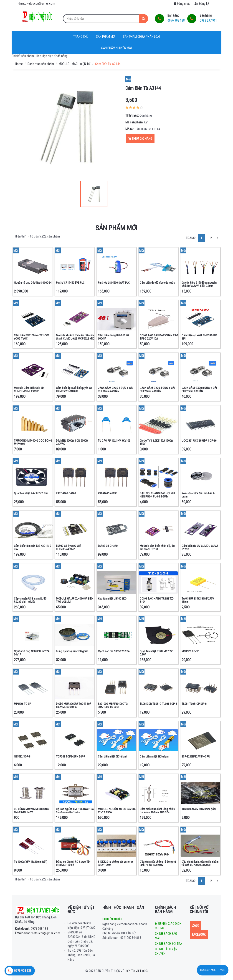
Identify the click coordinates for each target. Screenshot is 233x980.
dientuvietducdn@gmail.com (38, 933)
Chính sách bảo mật (166, 936)
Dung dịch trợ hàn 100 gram (72, 651)
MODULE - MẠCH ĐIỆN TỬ (75, 64)
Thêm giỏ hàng (140, 139)
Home (19, 64)
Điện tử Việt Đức (136, 971)
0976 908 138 (32, 929)
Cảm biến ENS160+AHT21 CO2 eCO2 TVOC (32, 337)
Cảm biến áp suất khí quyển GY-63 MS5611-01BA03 (75, 389)
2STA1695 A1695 (107, 493)
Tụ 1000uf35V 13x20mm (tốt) (31, 862)
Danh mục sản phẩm (41, 64)
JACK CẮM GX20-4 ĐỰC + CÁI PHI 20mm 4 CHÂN (157, 389)
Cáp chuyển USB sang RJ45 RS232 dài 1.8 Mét (30, 600)
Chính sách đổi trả (168, 944)
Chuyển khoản (112, 919)
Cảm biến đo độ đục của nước (157, 283)
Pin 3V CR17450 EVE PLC (70, 283)
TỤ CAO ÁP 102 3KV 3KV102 (114, 441)
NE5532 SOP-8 (22, 756)
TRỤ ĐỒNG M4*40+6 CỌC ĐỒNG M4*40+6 (33, 442)
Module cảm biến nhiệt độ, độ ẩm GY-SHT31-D (157, 547)
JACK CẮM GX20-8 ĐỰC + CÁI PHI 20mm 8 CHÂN (199, 389)
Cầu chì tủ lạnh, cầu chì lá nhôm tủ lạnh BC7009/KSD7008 (200, 863)
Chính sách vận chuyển (166, 951)
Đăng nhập (182, 4)
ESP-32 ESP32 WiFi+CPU (196, 756)
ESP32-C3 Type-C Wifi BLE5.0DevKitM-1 (68, 547)
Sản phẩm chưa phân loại (141, 37)
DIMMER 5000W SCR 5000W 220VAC (72, 442)
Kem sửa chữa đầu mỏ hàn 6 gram (198, 495)
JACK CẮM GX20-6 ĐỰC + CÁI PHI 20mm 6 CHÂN (115, 389)
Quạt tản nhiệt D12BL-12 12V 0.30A (156, 653)
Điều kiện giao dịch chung (168, 926)
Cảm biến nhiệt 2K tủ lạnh (154, 756)
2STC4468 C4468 (66, 493)
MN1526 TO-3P (190, 651)
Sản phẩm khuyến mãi (116, 48)
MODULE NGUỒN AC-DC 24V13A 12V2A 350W (117, 811)
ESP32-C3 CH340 (108, 546)
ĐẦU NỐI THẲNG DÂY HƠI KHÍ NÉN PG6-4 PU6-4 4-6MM (157, 495)
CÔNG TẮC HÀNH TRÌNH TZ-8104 (157, 600)
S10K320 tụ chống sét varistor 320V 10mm (115, 863)
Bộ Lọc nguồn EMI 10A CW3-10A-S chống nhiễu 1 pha (75, 811)
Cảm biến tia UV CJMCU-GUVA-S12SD (200, 547)
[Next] (217, 238)
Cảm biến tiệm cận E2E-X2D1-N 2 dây (33, 547)
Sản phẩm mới (106, 37)
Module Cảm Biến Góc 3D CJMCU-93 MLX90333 (29, 389)
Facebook (199, 935)
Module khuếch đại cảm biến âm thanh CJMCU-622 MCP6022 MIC (75, 337)
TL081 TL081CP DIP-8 (194, 704)
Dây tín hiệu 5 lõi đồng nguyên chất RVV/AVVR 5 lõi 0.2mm (199, 284)
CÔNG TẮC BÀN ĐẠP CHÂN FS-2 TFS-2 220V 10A (159, 337)
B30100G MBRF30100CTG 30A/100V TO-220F (113, 705)
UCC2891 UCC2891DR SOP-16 (199, 441)
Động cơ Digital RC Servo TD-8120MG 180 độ (73, 863)
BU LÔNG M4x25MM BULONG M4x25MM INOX (31, 811)
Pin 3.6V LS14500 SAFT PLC (114, 283)
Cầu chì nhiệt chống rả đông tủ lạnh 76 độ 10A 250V (158, 863)
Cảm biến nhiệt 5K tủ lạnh (113, 756)
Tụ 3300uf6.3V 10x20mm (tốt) (199, 809)
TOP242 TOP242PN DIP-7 (70, 756)
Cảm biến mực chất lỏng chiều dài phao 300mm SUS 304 (157, 811)
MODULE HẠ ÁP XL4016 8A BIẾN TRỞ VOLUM (75, 600)
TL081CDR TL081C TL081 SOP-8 (158, 704)
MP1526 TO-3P (22, 704)
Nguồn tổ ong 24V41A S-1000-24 (33, 283)
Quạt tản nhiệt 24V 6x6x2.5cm (31, 493)
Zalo (196, 925)
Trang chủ (81, 37)
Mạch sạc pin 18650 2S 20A (114, 651)
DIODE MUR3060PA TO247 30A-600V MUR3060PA (74, 705)
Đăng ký (202, 4)
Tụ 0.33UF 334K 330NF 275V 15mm (198, 600)
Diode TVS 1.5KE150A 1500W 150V (156, 442)
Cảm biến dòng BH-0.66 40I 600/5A (114, 337)
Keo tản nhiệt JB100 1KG (112, 599)
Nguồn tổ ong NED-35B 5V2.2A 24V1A (32, 653)
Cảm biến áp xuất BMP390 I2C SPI (199, 337)
